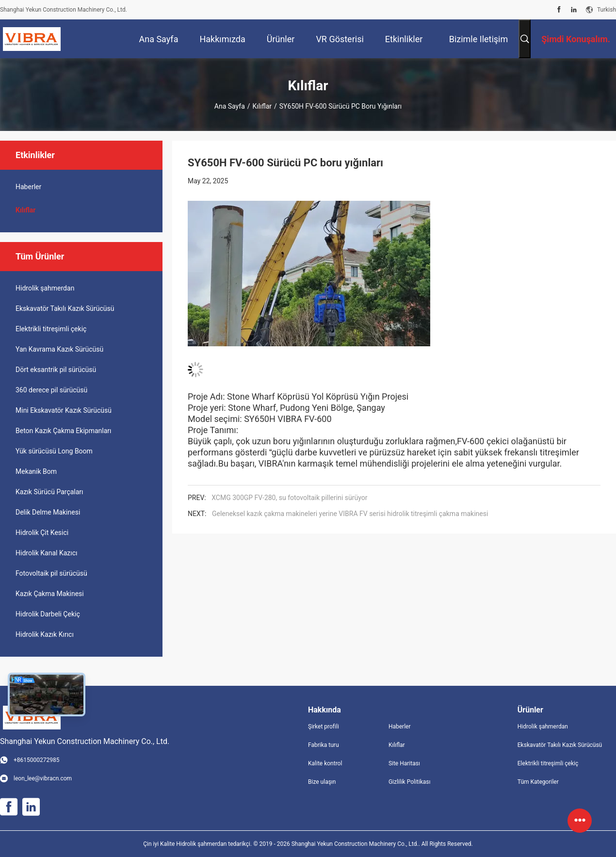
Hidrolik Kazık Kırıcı (45, 634)
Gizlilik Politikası (410, 782)
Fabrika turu (324, 745)
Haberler (28, 187)
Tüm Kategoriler (538, 782)
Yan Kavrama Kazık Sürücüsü (59, 349)
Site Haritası (404, 763)
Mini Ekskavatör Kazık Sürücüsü (64, 410)
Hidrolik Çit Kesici (42, 533)
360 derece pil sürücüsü (51, 390)
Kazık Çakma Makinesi (50, 594)
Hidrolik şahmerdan (45, 288)
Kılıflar (262, 106)
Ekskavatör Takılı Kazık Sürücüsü (65, 308)
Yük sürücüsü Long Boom (54, 451)
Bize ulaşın (322, 782)
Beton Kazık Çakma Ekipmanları (64, 431)
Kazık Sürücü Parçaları (49, 492)
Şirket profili (324, 727)
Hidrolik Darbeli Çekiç (48, 614)
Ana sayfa (230, 106)
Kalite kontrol (325, 763)
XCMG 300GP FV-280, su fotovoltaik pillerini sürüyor (289, 498)
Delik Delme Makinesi (48, 512)
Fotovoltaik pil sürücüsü (51, 573)
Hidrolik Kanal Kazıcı (46, 553)
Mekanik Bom (36, 471)
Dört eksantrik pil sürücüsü (56, 370)
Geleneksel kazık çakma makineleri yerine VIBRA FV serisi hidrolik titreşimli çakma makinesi (350, 514)
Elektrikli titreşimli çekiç (51, 329)
